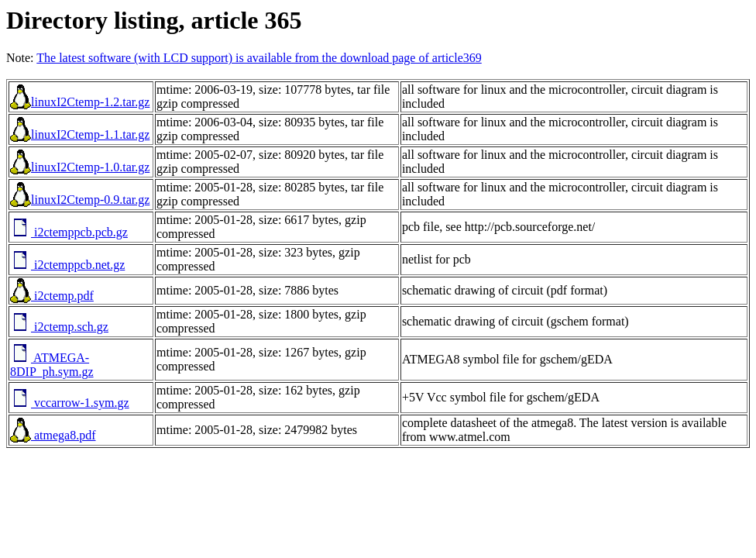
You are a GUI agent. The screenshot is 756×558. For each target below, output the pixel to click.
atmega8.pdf (53, 435)
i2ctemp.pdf (52, 296)
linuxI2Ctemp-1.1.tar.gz (80, 134)
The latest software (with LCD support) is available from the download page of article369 (259, 58)
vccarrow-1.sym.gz (70, 403)
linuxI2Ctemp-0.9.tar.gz (80, 200)
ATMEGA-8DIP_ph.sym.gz (52, 365)
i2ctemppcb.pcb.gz (69, 232)
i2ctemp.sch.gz (59, 327)
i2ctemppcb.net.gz (67, 265)
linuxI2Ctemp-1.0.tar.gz (80, 167)
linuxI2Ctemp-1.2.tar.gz (80, 102)
